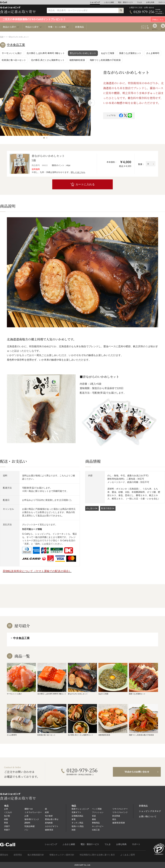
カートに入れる (85, 184)
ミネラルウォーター (33, 812)
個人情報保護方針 (36, 855)
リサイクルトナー (120, 809)
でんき (139, 2)
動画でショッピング (80, 809)
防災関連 (116, 816)
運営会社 (4, 855)
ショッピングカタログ (150, 811)
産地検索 (49, 823)
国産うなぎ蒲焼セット (130, 53)
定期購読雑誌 (77, 816)
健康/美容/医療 (119, 823)
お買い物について (148, 816)
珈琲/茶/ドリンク (32, 819)
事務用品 (96, 823)
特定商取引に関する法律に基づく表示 (97, 855)
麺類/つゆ (29, 809)
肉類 (6, 819)
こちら (63, 476)
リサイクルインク (120, 812)
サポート (162, 2)
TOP (2, 37)
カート (163, 29)
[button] (44, 138)
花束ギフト (76, 812)
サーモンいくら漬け (12, 53)
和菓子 (7, 830)
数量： (141, 164)
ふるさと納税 (109, 2)
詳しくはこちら (78, 172)
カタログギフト (52, 826)
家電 (74, 819)
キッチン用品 (77, 823)
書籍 (94, 819)
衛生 (114, 819)
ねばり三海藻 (108, 53)
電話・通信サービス (125, 2)
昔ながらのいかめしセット (83, 53)
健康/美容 (49, 830)
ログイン (155, 29)
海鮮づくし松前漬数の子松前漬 (105, 60)
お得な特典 (150, 2)
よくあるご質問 (128, 855)
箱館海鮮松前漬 (77, 60)
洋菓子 (7, 826)
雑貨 (74, 830)
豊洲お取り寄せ (52, 819)
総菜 (47, 812)
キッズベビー (98, 826)
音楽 (94, 816)
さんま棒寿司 (153, 53)
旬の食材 (49, 816)
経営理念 (18, 855)
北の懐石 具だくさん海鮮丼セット (48, 60)
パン (26, 830)
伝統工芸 (96, 830)
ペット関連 (97, 809)
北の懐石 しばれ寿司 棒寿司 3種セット (46, 53)
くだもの (8, 812)
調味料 (27, 823)
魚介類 (7, 816)
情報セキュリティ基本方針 (62, 855)
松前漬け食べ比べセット (14, 60)
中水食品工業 (16, 45)
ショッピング (95, 2)
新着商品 (79, 27)
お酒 (26, 816)
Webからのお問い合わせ (137, 772)
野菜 (6, 823)
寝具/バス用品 (78, 826)
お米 (6, 809)
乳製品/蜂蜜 (30, 826)
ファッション (98, 812)
